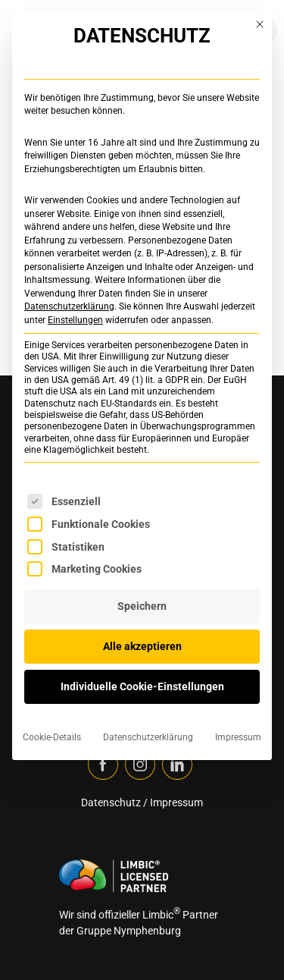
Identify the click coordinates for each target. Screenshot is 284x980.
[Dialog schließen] (260, 24)
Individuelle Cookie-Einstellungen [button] (142, 686)
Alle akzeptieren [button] (142, 646)
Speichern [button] (142, 606)
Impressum (238, 737)
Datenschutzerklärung (69, 306)
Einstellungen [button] (75, 320)
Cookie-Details (52, 737)
